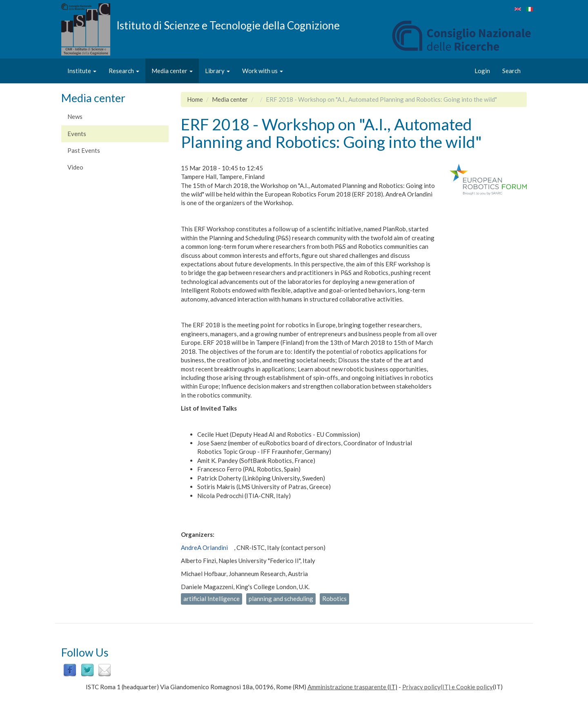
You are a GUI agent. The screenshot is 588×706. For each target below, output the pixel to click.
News (75, 116)
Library (217, 71)
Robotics (334, 599)
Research (124, 71)
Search (511, 71)
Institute (82, 71)
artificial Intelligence (212, 599)
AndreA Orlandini (204, 547)
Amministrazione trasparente (347, 687)
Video (75, 167)
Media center (172, 71)
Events (77, 134)
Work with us (263, 71)
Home (195, 99)
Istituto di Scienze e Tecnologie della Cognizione (228, 25)
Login (482, 71)
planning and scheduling (281, 599)
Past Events (84, 150)
